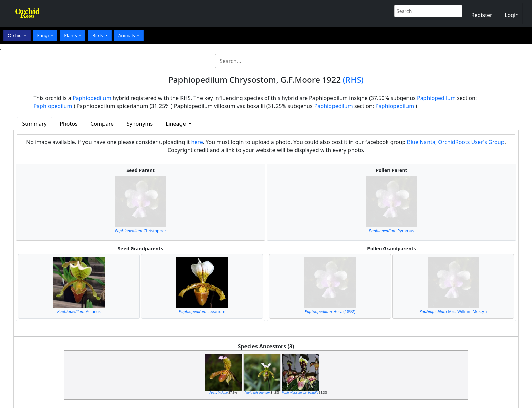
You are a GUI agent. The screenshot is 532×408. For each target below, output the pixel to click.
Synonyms (140, 124)
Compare (102, 124)
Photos (69, 124)
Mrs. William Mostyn (453, 312)
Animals (127, 35)
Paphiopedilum (92, 98)
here (197, 142)
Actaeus (79, 312)
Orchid (15, 35)
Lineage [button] (176, 124)
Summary (34, 124)
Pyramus (391, 231)
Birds (98, 35)
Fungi (43, 35)
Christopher (141, 231)
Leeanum (202, 312)
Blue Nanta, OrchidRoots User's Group (456, 142)
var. (300, 393)
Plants (71, 35)
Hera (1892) (330, 312)
